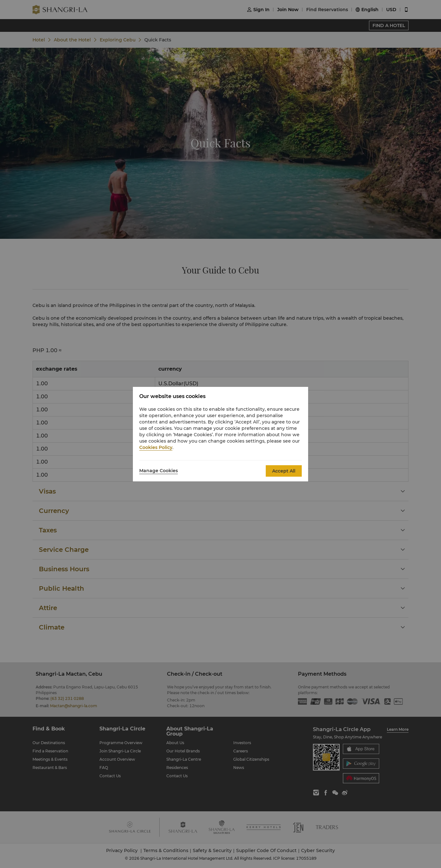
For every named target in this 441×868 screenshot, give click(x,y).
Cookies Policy (156, 447)
